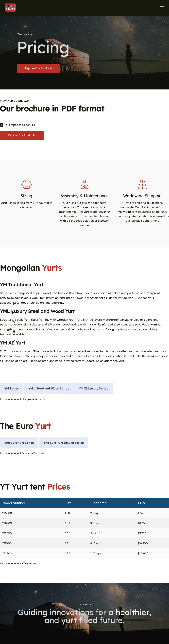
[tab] (12, 389)
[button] (162, 8)
